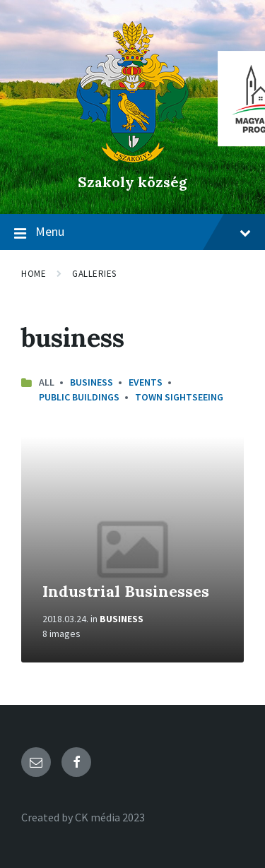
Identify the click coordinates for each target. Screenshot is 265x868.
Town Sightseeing (179, 397)
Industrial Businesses (126, 591)
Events (146, 382)
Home (34, 274)
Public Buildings (79, 397)
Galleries (94, 274)
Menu (132, 232)
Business (92, 382)
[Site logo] (132, 158)
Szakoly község (132, 182)
